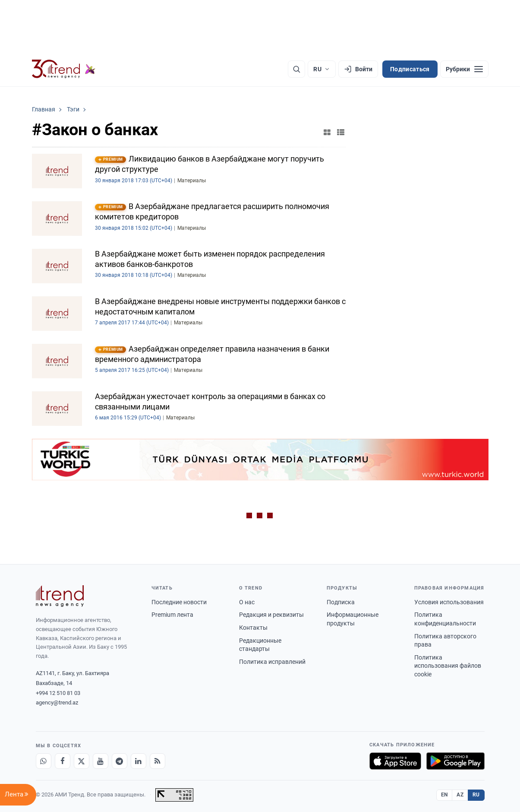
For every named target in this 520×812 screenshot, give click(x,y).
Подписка (341, 602)
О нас (247, 602)
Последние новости (179, 602)
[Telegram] (120, 761)
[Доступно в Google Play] (455, 761)
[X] (82, 761)
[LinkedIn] (139, 761)
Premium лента (172, 615)
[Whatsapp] (44, 761)
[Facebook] (63, 761)
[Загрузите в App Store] (395, 761)
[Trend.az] (64, 69)
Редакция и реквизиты (271, 615)
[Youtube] (101, 761)
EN (444, 795)
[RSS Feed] (158, 761)
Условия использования (449, 602)
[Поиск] (296, 69)
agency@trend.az (57, 703)
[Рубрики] (464, 69)
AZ (460, 795)
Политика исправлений (272, 662)
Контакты (253, 628)
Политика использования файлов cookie (448, 666)
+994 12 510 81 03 (58, 693)
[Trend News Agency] (60, 596)
